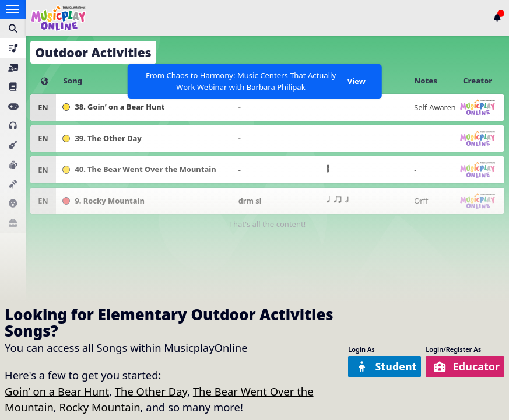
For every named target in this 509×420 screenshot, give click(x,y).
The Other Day (151, 391)
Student (383, 367)
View (357, 81)
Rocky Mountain (100, 407)
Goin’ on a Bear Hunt (57, 391)
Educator (466, 367)
